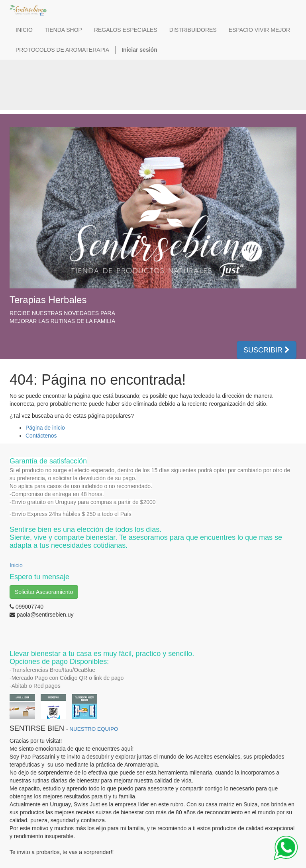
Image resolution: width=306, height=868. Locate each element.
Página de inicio (45, 428)
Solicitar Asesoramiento (44, 592)
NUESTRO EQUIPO (94, 729)
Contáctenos (41, 436)
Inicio (16, 565)
